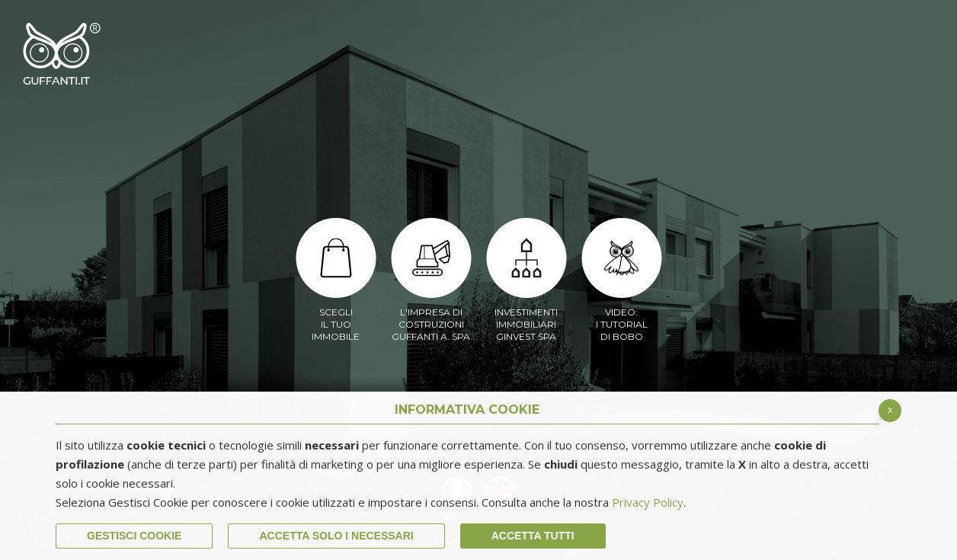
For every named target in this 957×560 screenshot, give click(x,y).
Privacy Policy (648, 502)
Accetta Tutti (533, 536)
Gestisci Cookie (134, 536)
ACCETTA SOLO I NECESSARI (336, 536)
